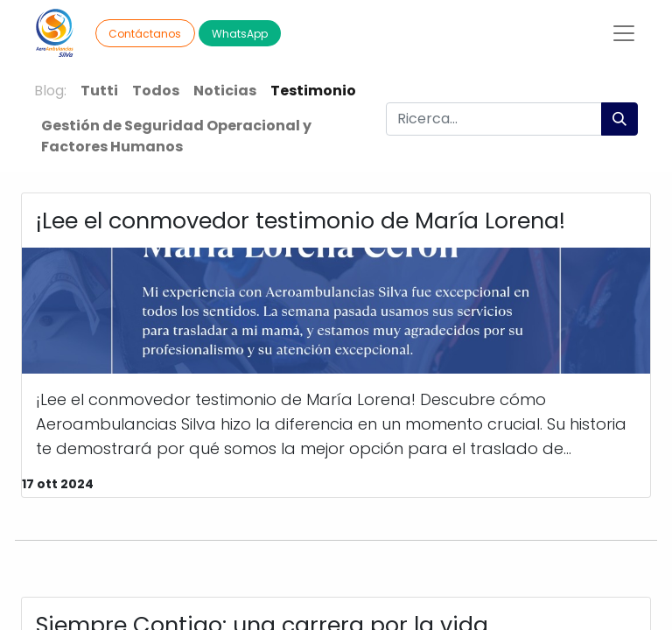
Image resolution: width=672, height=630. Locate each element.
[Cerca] (619, 119)
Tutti (99, 91)
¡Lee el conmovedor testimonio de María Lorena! (301, 220)
